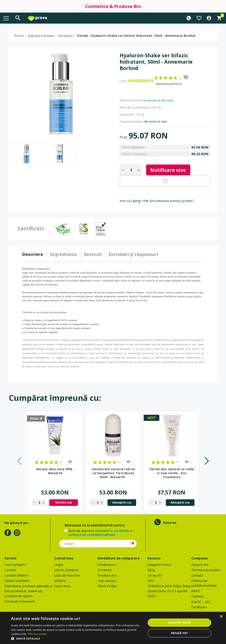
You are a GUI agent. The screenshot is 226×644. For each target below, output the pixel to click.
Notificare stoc (168, 170)
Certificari (199, 607)
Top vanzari (107, 581)
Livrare (10, 570)
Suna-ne (170, 522)
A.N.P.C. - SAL (201, 602)
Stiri (151, 581)
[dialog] (113, 628)
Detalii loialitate (17, 581)
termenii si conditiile (112, 531)
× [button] (221, 617)
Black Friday (107, 586)
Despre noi (200, 564)
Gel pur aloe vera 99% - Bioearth (55, 471)
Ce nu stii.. (155, 575)
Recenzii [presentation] (93, 254)
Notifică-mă (64, 502)
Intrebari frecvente (20, 601)
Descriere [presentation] (33, 254)
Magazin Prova (159, 564)
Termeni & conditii (206, 570)
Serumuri (65, 35)
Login (59, 564)
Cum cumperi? (16, 564)
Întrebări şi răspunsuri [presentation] (133, 254)
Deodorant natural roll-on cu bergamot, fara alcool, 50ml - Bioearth (113, 473)
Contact (197, 575)
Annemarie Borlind (158, 100)
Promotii (105, 570)
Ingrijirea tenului (41, 35)
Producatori (107, 564)
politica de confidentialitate (92, 535)
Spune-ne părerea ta (169, 84)
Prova (19, 35)
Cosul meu (62, 586)
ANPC (196, 591)
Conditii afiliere (16, 575)
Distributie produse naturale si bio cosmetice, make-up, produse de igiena (28, 591)
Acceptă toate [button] (179, 623)
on (156, 78)
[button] (77, 638)
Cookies (197, 596)
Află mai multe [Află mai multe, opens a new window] (37, 634)
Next (206, 461)
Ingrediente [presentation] (63, 254)
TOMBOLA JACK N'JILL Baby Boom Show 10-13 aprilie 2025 (169, 591)
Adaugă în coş (122, 502)
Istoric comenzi (66, 570)
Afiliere (60, 581)
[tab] (34, 254)
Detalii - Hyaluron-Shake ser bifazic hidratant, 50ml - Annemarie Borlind (136, 35)
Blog (151, 570)
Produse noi (107, 575)
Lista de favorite (67, 575)
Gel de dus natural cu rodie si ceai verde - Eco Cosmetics (172, 473)
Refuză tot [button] (179, 633)
